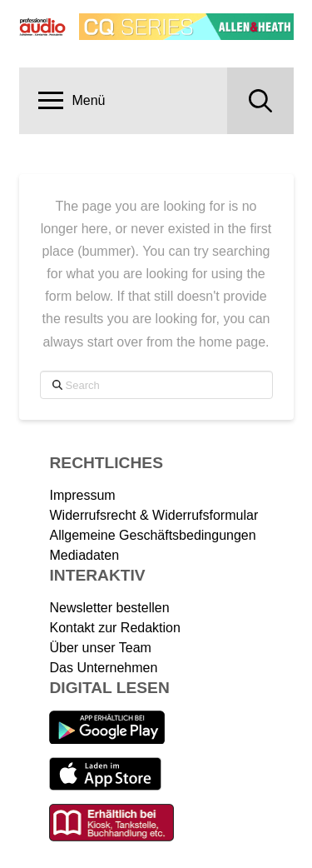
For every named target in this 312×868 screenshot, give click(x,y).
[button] (72, 101)
